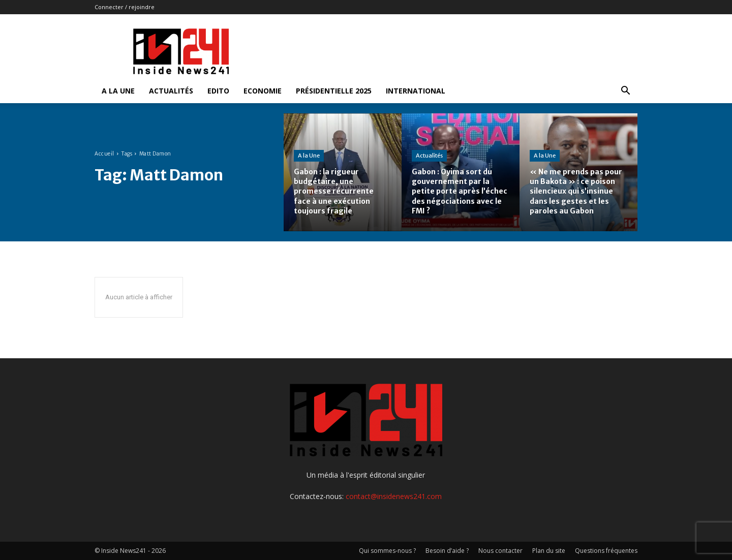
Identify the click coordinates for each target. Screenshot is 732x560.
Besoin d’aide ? (447, 551)
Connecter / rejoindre (125, 7)
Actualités (171, 91)
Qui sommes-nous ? (387, 551)
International (416, 91)
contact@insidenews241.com (394, 496)
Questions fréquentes (606, 551)
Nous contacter (500, 551)
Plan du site (549, 551)
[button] (625, 92)
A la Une (118, 91)
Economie (263, 91)
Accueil (104, 154)
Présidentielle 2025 (334, 91)
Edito (218, 91)
